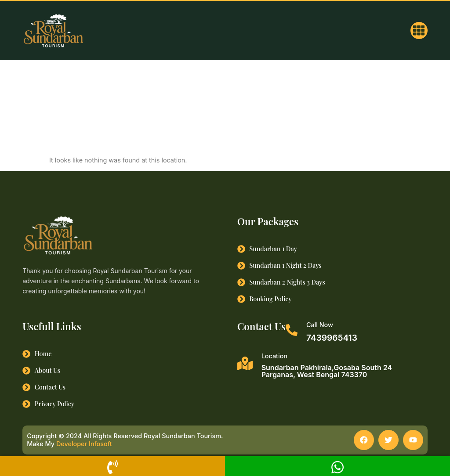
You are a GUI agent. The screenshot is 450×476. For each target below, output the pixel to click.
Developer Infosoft (84, 445)
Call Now (320, 325)
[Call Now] (292, 330)
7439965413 (332, 338)
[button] (419, 31)
